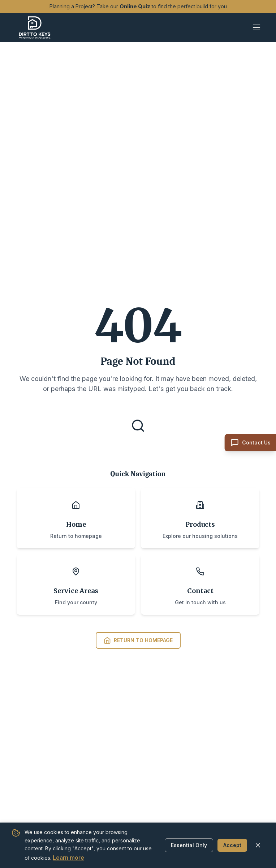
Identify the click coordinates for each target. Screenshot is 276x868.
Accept (232, 845)
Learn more (68, 858)
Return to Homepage (138, 640)
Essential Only (189, 845)
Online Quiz (135, 6)
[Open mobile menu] (256, 27)
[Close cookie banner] (258, 845)
